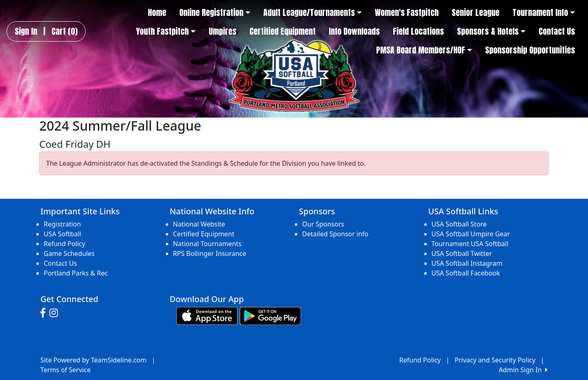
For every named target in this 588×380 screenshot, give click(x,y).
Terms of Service (66, 370)
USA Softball (62, 234)
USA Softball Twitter (462, 253)
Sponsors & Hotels (491, 31)
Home (157, 13)
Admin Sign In (523, 370)
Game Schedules (69, 253)
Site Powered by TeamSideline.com (94, 360)
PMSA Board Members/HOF (424, 50)
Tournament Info (544, 13)
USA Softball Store (459, 224)
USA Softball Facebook (466, 273)
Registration (62, 224)
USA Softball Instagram (467, 263)
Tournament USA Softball (470, 244)
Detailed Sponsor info (335, 234)
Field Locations (418, 31)
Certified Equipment (283, 31)
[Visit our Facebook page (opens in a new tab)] (45, 313)
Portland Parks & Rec (76, 273)
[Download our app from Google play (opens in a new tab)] (270, 316)
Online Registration (215, 13)
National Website (199, 224)
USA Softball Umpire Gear (471, 234)
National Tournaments (207, 244)
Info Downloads (354, 31)
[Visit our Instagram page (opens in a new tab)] (56, 313)
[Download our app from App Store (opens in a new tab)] (207, 316)
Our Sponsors (323, 224)
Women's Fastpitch (407, 13)
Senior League (476, 13)
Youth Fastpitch (166, 31)
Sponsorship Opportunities (530, 50)
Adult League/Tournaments (313, 13)
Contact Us (557, 31)
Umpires (223, 31)
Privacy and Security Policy (495, 360)
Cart (65, 31)
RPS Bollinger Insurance (210, 253)
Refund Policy (65, 244)
